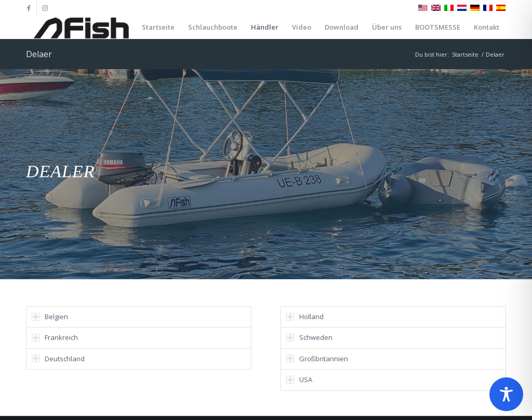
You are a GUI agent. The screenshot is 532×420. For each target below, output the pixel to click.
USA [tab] (299, 379)
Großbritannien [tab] (317, 359)
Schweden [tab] (309, 337)
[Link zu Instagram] (45, 8)
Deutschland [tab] (58, 359)
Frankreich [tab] (55, 337)
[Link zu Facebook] (29, 8)
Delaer (39, 54)
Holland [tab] (305, 317)
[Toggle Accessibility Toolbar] (506, 394)
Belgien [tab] (50, 317)
